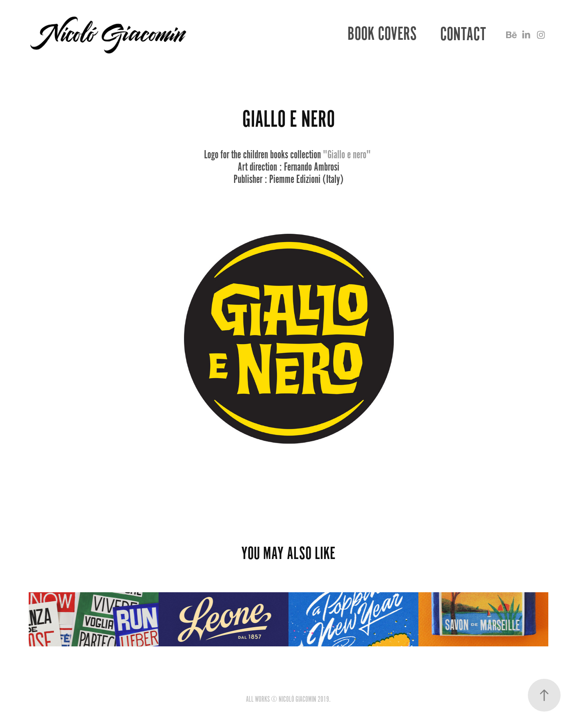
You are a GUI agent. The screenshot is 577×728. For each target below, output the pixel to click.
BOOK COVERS (382, 34)
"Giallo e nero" (347, 155)
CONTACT (463, 34)
